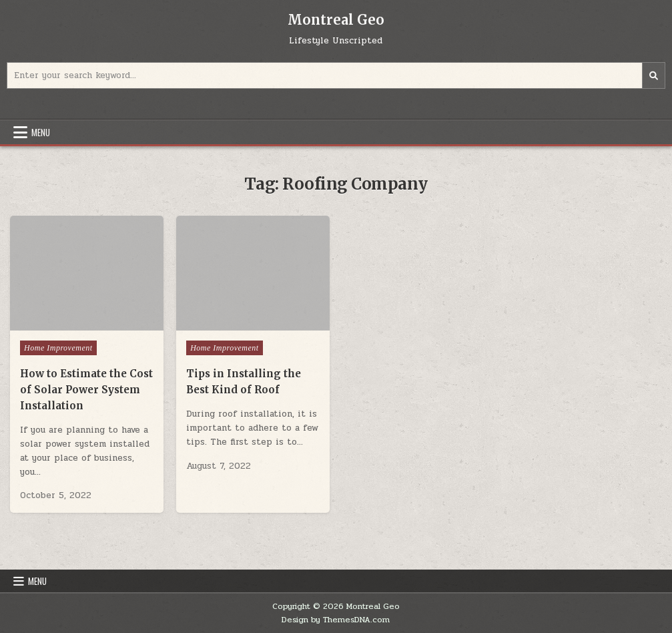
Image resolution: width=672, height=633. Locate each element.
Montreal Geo (336, 20)
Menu (41, 132)
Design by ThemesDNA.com (336, 620)
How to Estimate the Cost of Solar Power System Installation (86, 390)
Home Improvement (58, 348)
